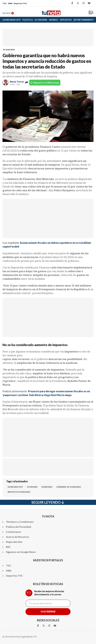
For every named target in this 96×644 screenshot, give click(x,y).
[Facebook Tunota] (72, 3)
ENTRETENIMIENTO (84, 20)
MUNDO (54, 20)
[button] (27, 83)
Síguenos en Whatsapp (45, 83)
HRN (10, 3)
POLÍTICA (28, 20)
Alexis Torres (17, 82)
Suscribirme (48, 612)
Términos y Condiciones (20, 522)
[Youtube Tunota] (89, 3)
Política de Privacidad (19, 527)
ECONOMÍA (41, 20)
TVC (5, 3)
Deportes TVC (20, 3)
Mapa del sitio (14, 542)
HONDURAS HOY (12, 20)
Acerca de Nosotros (18, 537)
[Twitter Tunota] (78, 3)
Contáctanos (14, 532)
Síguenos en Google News (21, 552)
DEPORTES (66, 20)
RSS (8, 547)
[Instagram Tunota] (83, 3)
